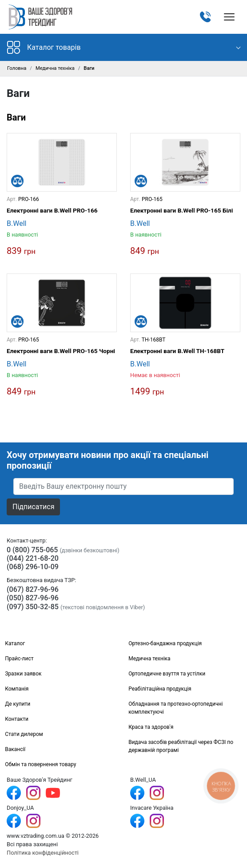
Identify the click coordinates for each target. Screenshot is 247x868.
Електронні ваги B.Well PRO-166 (52, 210)
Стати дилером (24, 734)
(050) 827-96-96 (33, 598)
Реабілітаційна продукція (160, 689)
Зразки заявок (23, 674)
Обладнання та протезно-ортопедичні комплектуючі (175, 708)
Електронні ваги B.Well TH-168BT (177, 351)
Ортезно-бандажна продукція (165, 643)
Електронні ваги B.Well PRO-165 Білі (181, 210)
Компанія (17, 689)
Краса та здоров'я (151, 727)
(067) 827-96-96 (33, 589)
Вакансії (15, 749)
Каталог (15, 643)
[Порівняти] (17, 181)
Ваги (16, 117)
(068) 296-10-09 (33, 567)
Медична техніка (55, 68)
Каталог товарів (44, 47)
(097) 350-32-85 (33, 607)
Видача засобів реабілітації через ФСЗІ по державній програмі (181, 746)
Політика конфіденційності (43, 853)
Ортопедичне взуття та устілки (167, 674)
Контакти (17, 719)
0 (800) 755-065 (32, 550)
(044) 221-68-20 (33, 558)
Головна (17, 68)
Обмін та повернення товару (40, 764)
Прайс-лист (19, 659)
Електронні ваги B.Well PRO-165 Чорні (61, 351)
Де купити (18, 704)
